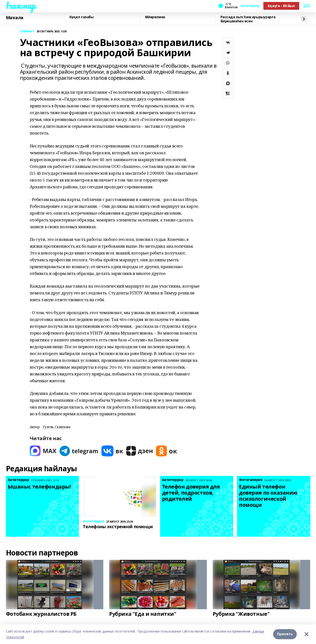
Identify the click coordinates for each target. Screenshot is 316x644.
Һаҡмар (21, 5)
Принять (285, 634)
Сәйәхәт (27, 31)
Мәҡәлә (15, 18)
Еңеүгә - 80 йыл (281, 6)
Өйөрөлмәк (155, 17)
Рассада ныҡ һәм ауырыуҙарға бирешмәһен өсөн (248, 19)
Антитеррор (250, 6)
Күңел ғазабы (82, 17)
